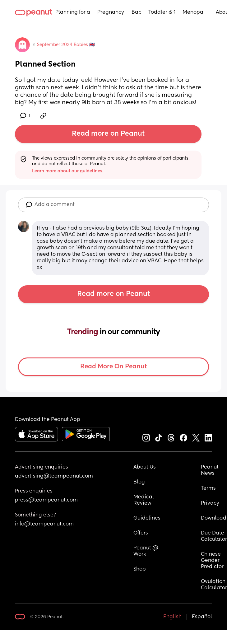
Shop (140, 569)
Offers (141, 533)
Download (214, 518)
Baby (136, 12)
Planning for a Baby (73, 12)
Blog (139, 482)
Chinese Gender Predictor (212, 561)
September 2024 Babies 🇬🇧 (66, 45)
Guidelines (147, 518)
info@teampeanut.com (44, 524)
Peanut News (210, 470)
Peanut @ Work (146, 551)
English (172, 617)
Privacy (210, 503)
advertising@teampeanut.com (54, 476)
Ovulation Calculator (214, 585)
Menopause (193, 12)
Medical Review (144, 500)
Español (202, 617)
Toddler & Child (162, 12)
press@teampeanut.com (46, 500)
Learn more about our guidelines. (68, 171)
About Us (145, 467)
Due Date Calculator (214, 536)
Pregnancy (111, 12)
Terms (208, 488)
